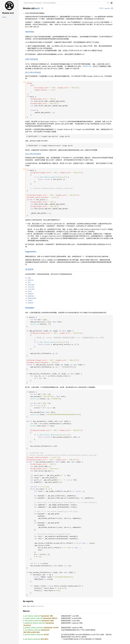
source (107, 8)
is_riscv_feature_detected (32, 630)
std (33, 8)
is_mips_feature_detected (32, 621)
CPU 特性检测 (32, 59)
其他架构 (29, 269)
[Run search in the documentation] (65, 3)
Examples (30, 308)
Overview (30, 32)
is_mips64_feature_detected (33, 618)
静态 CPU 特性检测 (33, 72)
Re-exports (28, 601)
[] (112, 8)
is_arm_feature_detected (32, 616)
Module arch (8, 13)
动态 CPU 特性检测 (33, 154)
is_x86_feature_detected (32, 639)
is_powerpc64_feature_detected (34, 623)
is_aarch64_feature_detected (33, 635)
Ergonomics (31, 252)
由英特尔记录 (87, 66)
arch (38, 8)
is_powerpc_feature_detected (33, 628)
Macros (4, 17)
